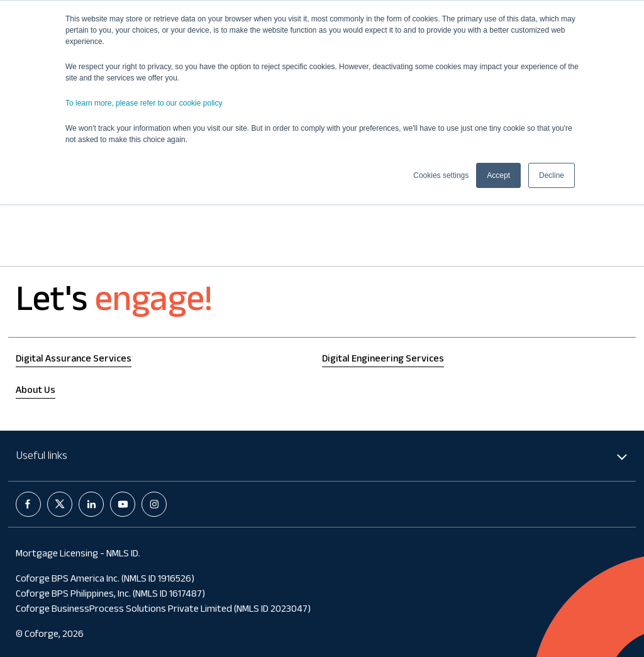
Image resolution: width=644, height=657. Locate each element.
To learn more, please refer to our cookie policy (144, 103)
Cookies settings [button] (441, 175)
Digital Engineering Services (383, 360)
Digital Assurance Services (74, 360)
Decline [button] (552, 175)
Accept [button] (498, 175)
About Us (36, 391)
